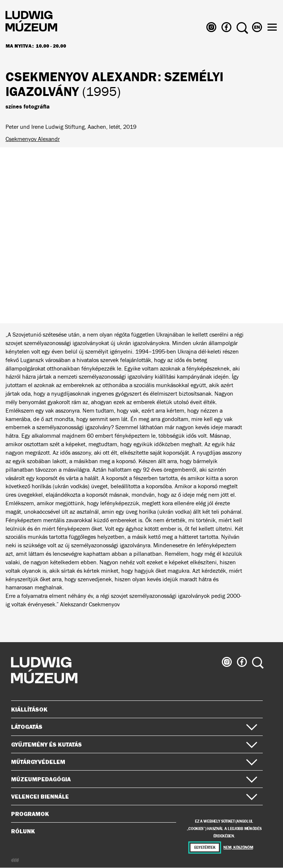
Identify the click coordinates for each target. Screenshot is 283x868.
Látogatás (134, 727)
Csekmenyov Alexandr (33, 139)
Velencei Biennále (134, 796)
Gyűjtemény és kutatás (134, 744)
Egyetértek (205, 848)
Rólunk (134, 831)
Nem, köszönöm (238, 848)
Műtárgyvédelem (134, 762)
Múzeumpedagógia (134, 779)
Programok (30, 814)
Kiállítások (29, 709)
